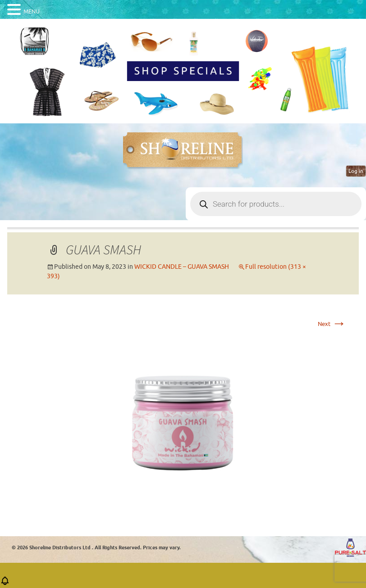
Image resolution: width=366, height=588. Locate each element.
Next (332, 324)
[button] (5, 584)
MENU (32, 11)
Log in (356, 171)
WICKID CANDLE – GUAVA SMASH (182, 267)
